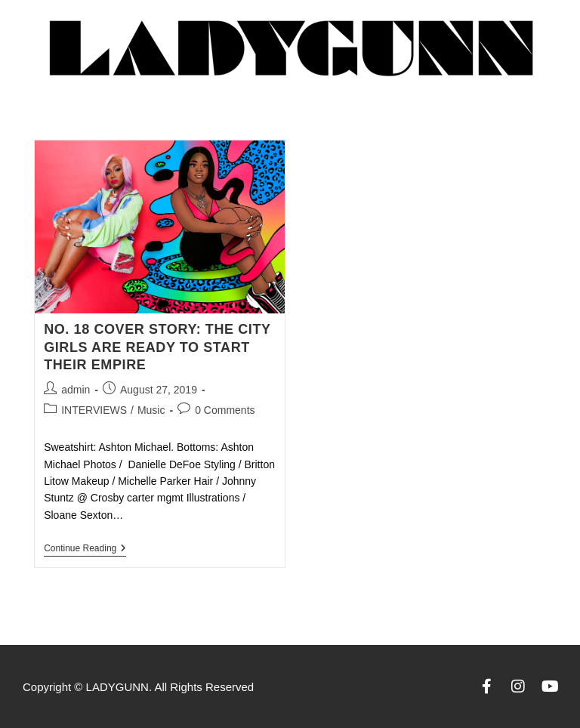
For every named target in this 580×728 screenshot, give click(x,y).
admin (76, 390)
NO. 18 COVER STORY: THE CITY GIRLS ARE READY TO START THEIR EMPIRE (157, 347)
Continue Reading (85, 548)
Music (151, 410)
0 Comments (225, 410)
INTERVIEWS (94, 410)
